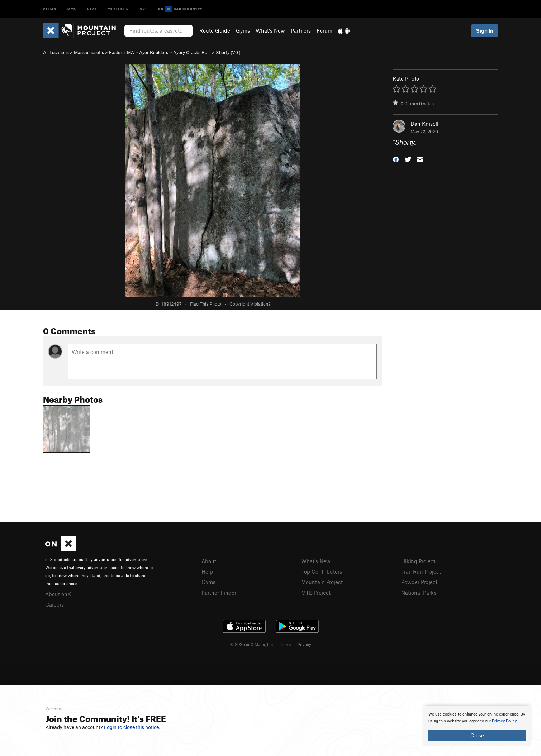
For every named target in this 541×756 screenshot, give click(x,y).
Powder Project (419, 582)
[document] (477, 726)
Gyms (243, 30)
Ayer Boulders (154, 52)
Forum (324, 30)
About (209, 561)
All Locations (56, 52)
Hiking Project (418, 561)
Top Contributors (322, 571)
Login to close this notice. (132, 727)
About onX (58, 594)
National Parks (419, 593)
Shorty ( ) (228, 52)
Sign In (485, 30)
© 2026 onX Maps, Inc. (252, 644)
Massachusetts (89, 52)
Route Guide (215, 30)
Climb (50, 9)
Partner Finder (219, 593)
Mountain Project (322, 582)
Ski (144, 9)
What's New (270, 30)
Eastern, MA (122, 52)
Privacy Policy (504, 721)
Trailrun (118, 9)
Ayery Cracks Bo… (192, 52)
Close (477, 735)
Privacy (304, 644)
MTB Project (316, 593)
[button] (396, 159)
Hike (92, 9)
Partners (301, 30)
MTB (72, 9)
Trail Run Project (421, 571)
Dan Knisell (424, 124)
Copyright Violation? (250, 304)
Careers (54, 604)
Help (207, 571)
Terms (286, 644)
